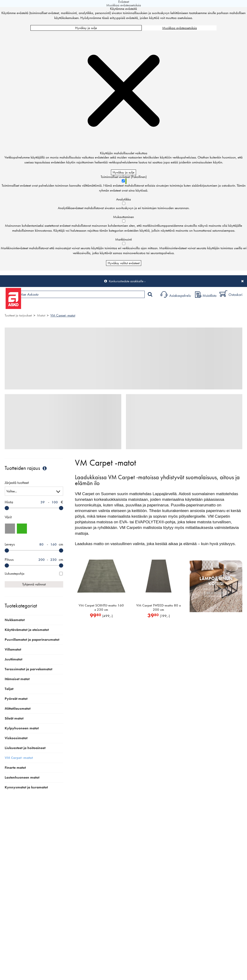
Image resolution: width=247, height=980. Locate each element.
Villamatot (13, 649)
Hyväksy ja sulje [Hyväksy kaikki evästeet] (86, 28)
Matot (41, 315)
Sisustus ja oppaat (131, 306)
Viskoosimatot (16, 738)
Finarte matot (15, 768)
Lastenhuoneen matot (22, 777)
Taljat (9, 689)
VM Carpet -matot (63, 315)
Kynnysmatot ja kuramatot (26, 787)
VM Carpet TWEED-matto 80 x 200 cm (159, 607)
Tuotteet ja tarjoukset (44, 306)
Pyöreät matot (16, 699)
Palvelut (103, 306)
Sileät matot (14, 718)
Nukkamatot (15, 620)
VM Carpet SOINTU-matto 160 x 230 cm (101, 607)
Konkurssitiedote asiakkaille (126, 281)
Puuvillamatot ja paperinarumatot (32, 640)
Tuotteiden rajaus (26, 468)
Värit (8, 517)
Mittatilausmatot (18, 709)
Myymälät (79, 306)
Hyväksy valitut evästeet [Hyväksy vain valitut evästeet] (124, 263)
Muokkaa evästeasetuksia (180, 28)
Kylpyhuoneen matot (22, 728)
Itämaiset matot (17, 679)
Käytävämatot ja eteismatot (27, 630)
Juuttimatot (13, 659)
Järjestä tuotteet (17, 483)
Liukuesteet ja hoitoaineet (25, 748)
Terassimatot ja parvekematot (28, 669)
